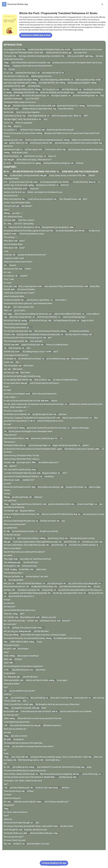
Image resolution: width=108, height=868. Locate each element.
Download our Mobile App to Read (36, 50)
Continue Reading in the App (54, 863)
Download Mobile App (18, 4)
